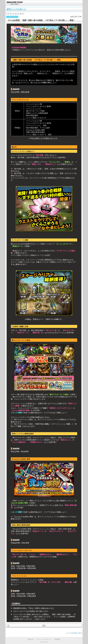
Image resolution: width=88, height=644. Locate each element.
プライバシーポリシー (44, 639)
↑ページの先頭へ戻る (74, 633)
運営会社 (31, 639)
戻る (44, 626)
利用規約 (57, 639)
